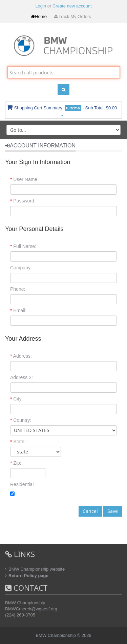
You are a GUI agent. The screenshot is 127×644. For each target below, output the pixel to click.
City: (16, 399)
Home (39, 16)
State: (18, 442)
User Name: (24, 179)
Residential (22, 484)
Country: (21, 420)
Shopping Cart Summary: (62, 110)
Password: (23, 201)
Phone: (18, 289)
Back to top (115, 633)
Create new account (72, 6)
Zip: (16, 463)
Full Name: (23, 246)
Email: (18, 310)
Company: (21, 268)
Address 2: (22, 377)
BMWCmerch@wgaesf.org (31, 609)
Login (41, 6)
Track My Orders (72, 16)
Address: (21, 356)
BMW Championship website (37, 569)
